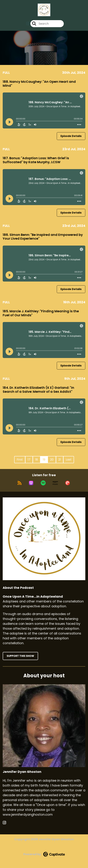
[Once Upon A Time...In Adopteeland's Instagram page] (28, 24)
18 (37, 460)
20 (52, 460)
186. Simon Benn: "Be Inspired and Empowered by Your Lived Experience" (43, 237)
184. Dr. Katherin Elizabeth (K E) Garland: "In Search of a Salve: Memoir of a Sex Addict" (38, 390)
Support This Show (20, 656)
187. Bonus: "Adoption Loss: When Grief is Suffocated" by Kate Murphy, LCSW (36, 160)
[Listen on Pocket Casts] (68, 483)
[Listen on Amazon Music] (55, 483)
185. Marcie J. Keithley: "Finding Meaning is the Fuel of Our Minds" (41, 313)
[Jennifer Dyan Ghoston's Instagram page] (7, 823)
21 (60, 460)
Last (69, 460)
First (20, 460)
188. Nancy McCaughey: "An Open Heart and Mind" (39, 84)
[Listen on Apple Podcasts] (31, 483)
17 (29, 460)
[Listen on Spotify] (43, 483)
